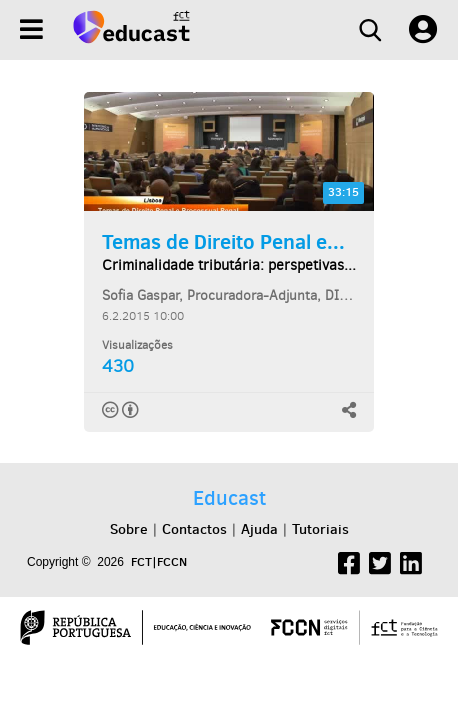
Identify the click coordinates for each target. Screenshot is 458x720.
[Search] (370, 30)
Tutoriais (320, 529)
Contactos (194, 529)
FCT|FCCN (159, 561)
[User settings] (423, 30)
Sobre (129, 529)
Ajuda (259, 529)
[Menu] (31, 29)
